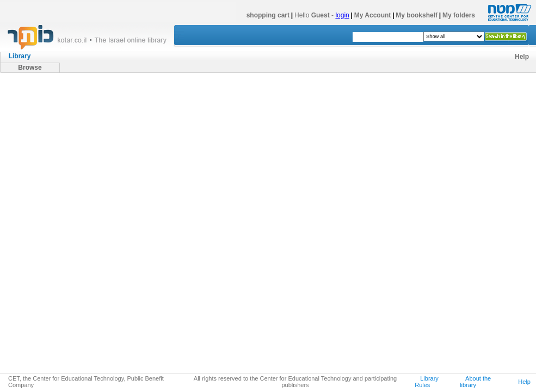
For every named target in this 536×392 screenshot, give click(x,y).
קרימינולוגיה (65, 309)
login (342, 15)
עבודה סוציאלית (70, 256)
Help (522, 57)
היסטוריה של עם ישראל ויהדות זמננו (88, 126)
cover (219, 93)
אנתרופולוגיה (66, 283)
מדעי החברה (55, 152)
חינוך (55, 191)
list (197, 93)
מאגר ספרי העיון (40, 87)
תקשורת (60, 243)
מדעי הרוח (52, 139)
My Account (373, 15)
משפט (46, 322)
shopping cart (268, 15)
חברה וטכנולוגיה (71, 296)
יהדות (45, 113)
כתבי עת (49, 348)
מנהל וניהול (64, 230)
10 (398, 94)
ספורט (57, 269)
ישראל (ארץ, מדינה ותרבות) (76, 100)
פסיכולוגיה (63, 178)
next (410, 94)
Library (20, 56)
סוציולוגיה (61, 165)
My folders (459, 15)
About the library (475, 382)
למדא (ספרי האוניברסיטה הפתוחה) (87, 361)
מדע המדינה (66, 217)
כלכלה (57, 204)
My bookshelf (417, 15)
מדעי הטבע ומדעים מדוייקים (77, 335)
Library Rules (427, 382)
